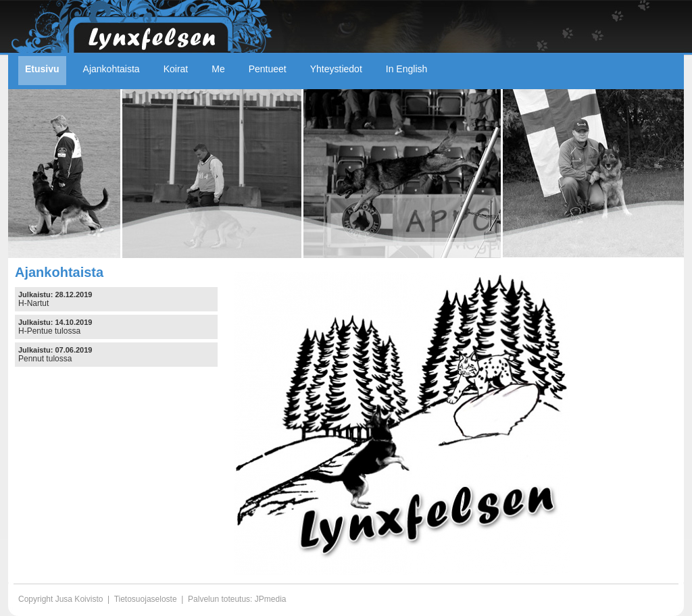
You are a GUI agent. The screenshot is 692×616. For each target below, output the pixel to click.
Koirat (176, 69)
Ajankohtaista (112, 69)
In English (406, 69)
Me (218, 69)
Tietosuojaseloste (146, 599)
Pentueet (268, 69)
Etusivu (42, 69)
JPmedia (271, 599)
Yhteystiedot (336, 69)
